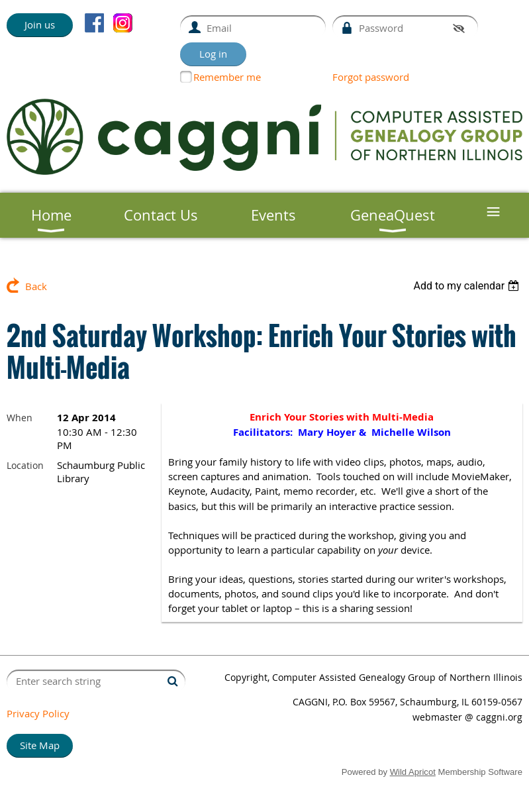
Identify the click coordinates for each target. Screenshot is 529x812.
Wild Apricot (413, 772)
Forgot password (371, 77)
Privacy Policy (38, 713)
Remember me (227, 77)
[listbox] (468, 286)
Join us (40, 25)
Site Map (40, 745)
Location (25, 465)
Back (36, 286)
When (20, 418)
